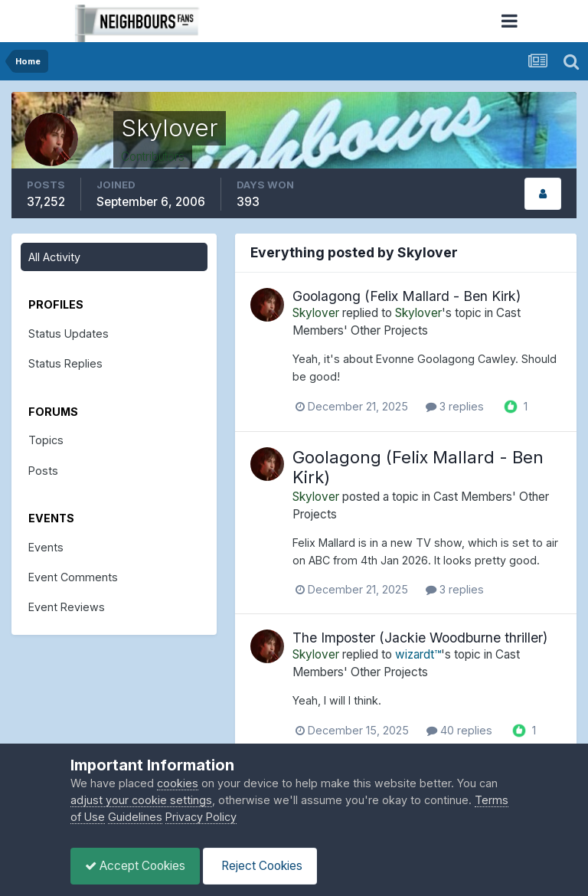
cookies (178, 783)
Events (46, 547)
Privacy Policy (201, 817)
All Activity (54, 257)
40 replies (459, 730)
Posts (43, 471)
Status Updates (69, 334)
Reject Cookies (264, 866)
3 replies (455, 406)
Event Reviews (67, 607)
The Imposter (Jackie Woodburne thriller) (420, 638)
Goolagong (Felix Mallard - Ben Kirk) (407, 296)
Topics (46, 440)
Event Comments (73, 577)
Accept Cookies (137, 866)
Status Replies (65, 363)
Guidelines (135, 817)
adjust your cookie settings (141, 800)
